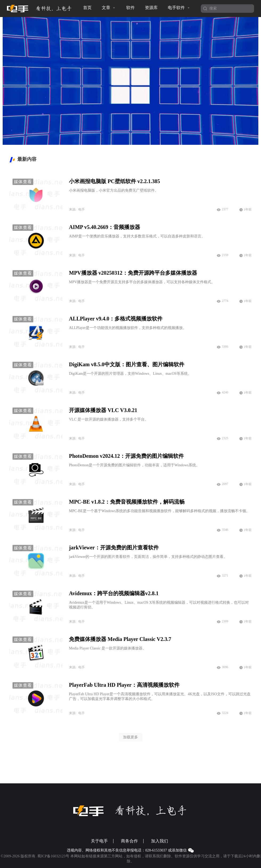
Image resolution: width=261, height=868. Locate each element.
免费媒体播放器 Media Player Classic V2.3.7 (120, 639)
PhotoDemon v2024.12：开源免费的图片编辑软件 (126, 456)
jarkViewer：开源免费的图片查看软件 (114, 548)
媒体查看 (23, 182)
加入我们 (160, 841)
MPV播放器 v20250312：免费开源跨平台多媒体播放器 (133, 273)
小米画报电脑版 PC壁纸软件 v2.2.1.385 (115, 181)
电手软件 (179, 8)
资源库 (151, 8)
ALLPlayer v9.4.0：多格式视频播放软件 (116, 319)
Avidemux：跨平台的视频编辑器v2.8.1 (114, 593)
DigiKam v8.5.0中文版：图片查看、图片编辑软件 (127, 364)
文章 (109, 8)
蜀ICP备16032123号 (53, 856)
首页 (87, 8)
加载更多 (130, 737)
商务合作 (129, 841)
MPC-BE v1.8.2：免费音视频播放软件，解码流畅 (127, 502)
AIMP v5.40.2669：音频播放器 (105, 227)
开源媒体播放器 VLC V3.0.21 (103, 410)
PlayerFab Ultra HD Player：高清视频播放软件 (124, 685)
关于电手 (99, 841)
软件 (130, 8)
